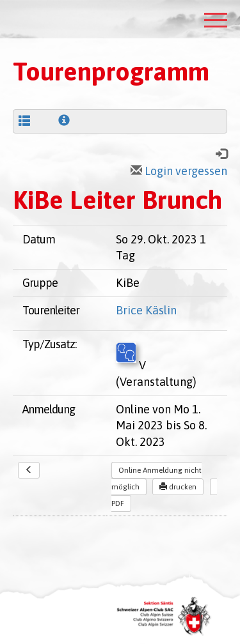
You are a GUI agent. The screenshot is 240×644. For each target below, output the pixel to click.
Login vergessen (179, 171)
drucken (178, 487)
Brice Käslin (146, 310)
